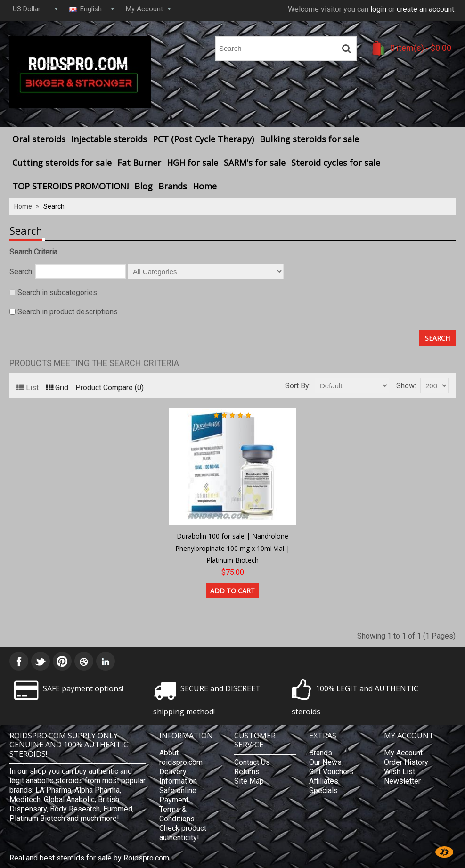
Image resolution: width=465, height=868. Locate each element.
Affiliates (324, 781)
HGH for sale (192, 163)
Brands (173, 186)
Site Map (249, 781)
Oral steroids (39, 139)
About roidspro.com (181, 757)
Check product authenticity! (183, 833)
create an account (425, 9)
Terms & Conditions (177, 814)
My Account (403, 753)
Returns (247, 772)
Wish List (400, 772)
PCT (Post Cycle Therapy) (203, 139)
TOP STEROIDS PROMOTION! (70, 186)
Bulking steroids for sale (309, 139)
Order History (406, 762)
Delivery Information (178, 776)
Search (54, 206)
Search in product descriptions (68, 312)
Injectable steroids (109, 139)
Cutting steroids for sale (62, 163)
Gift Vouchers (331, 772)
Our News (325, 762)
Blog (143, 186)
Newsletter (402, 781)
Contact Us (252, 762)
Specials (323, 790)
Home (205, 186)
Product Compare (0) (110, 388)
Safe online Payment (178, 795)
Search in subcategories (57, 292)
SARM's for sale (255, 163)
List (28, 388)
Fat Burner (139, 163)
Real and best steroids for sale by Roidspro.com (89, 858)
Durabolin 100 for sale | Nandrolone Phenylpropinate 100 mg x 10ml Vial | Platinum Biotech (232, 548)
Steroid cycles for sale (336, 163)
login (378, 9)
